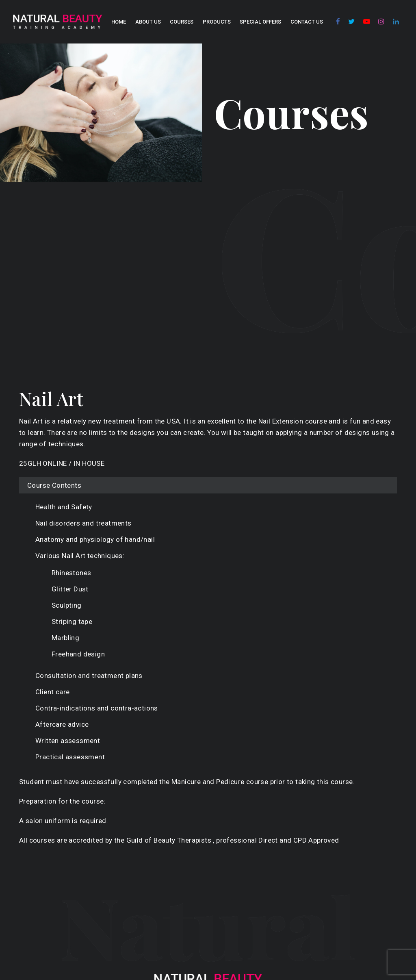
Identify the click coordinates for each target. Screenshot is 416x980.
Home (119, 22)
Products (217, 22)
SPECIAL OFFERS (260, 22)
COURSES (182, 22)
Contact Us (307, 22)
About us (148, 22)
